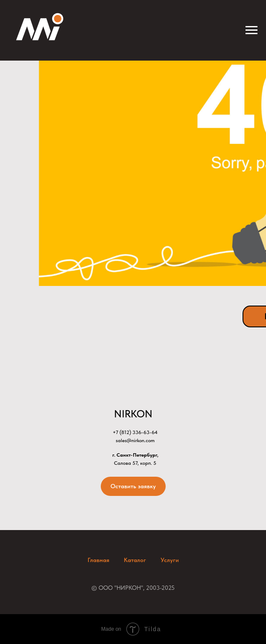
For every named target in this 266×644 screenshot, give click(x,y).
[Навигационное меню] (251, 30)
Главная (98, 560)
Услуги (170, 560)
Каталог (135, 560)
